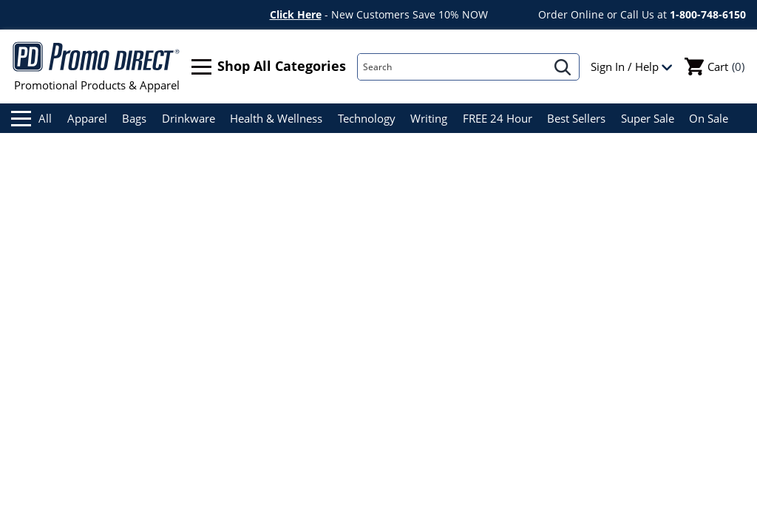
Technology (367, 118)
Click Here (296, 14)
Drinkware (189, 118)
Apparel (87, 118)
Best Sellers (576, 118)
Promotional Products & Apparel (96, 66)
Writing (429, 118)
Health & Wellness (276, 118)
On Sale (709, 118)
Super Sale (648, 118)
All (31, 119)
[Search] (452, 67)
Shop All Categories (269, 67)
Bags (134, 118)
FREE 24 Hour (498, 118)
